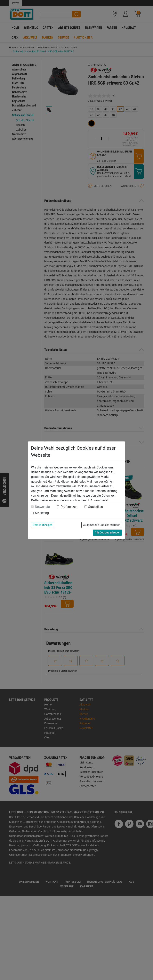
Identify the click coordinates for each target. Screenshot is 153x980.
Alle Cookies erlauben (107, 532)
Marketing (42, 513)
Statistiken (96, 507)
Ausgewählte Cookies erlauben (102, 525)
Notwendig (42, 507)
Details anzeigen (43, 525)
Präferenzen (69, 507)
